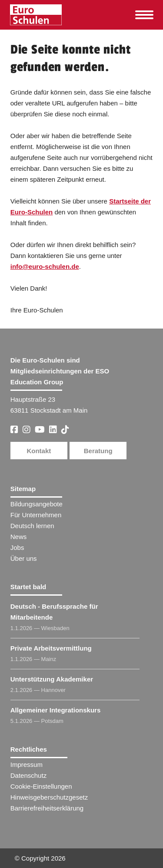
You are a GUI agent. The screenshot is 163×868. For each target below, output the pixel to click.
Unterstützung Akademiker (52, 679)
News (19, 537)
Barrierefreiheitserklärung (47, 808)
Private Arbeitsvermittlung (51, 648)
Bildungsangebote (37, 504)
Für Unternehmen (36, 515)
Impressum (27, 765)
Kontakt (39, 451)
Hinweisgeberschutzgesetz (49, 797)
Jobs (17, 548)
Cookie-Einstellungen (41, 786)
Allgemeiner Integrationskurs (56, 710)
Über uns (24, 558)
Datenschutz (28, 775)
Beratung (98, 451)
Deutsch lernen (32, 526)
